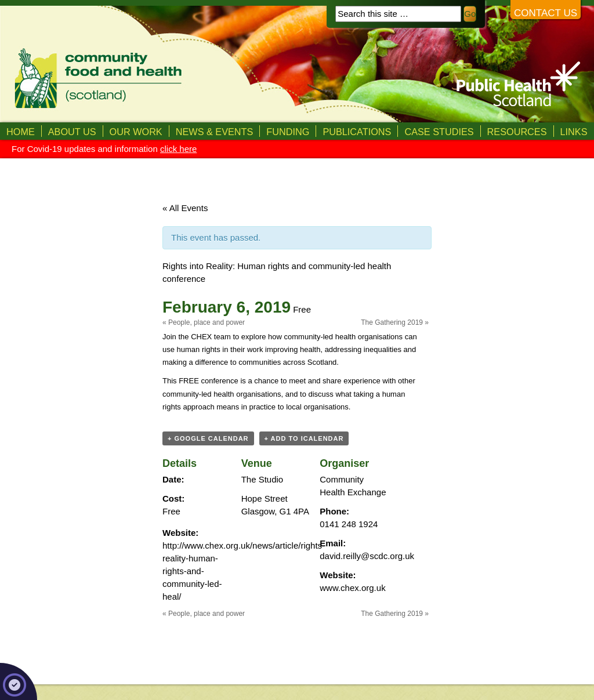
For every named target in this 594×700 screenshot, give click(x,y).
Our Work (136, 132)
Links (574, 132)
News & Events (215, 132)
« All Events (185, 208)
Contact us (546, 13)
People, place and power (204, 322)
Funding (288, 132)
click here (178, 149)
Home (21, 132)
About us (72, 132)
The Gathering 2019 (395, 322)
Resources (517, 132)
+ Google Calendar (208, 438)
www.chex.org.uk (352, 588)
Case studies (439, 132)
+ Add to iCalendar (304, 438)
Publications (357, 132)
